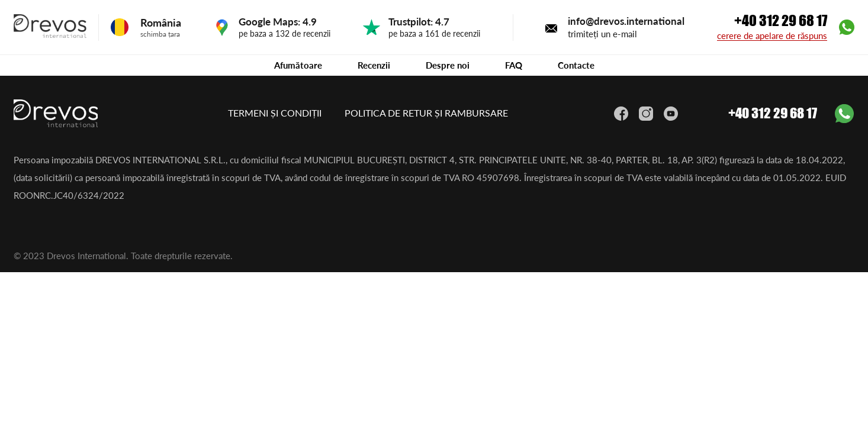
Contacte (576, 65)
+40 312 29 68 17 (781, 21)
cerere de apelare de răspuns (772, 36)
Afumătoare (298, 65)
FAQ (514, 65)
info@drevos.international (626, 21)
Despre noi (448, 65)
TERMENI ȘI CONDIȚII (276, 113)
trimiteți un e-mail (602, 34)
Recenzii (374, 65)
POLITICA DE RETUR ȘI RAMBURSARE (426, 113)
